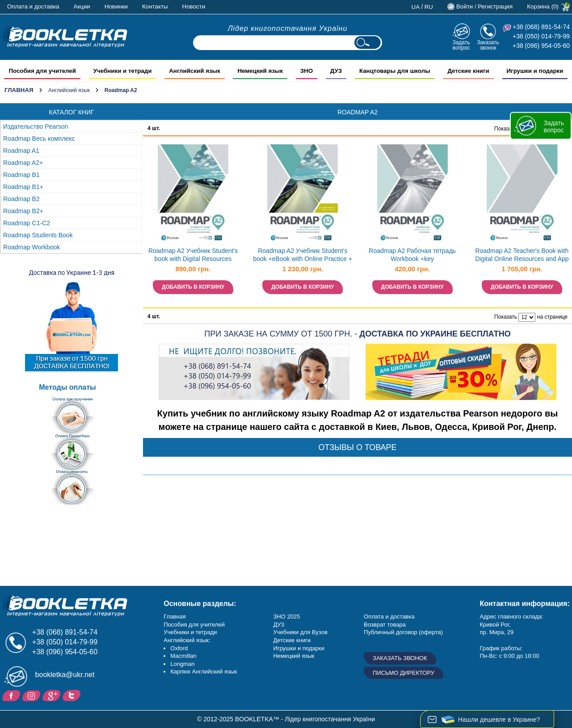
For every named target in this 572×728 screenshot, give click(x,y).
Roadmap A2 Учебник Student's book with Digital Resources (193, 255)
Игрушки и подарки (299, 648)
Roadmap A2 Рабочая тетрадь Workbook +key (412, 255)
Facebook (12, 695)
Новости (194, 6)
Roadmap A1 (21, 151)
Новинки (116, 6)
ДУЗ (279, 625)
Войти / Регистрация (484, 6)
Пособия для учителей (194, 625)
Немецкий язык (294, 656)
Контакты (155, 6)
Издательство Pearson (36, 126)
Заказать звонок (488, 45)
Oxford (179, 648)
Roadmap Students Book (38, 235)
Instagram (32, 695)
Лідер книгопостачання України (288, 28)
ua (416, 7)
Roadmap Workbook (32, 247)
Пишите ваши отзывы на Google (53, 695)
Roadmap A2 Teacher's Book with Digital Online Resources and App (522, 255)
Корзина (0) (543, 6)
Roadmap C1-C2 (27, 223)
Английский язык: (187, 640)
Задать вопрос (461, 45)
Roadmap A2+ (23, 163)
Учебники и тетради (190, 632)
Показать (506, 129)
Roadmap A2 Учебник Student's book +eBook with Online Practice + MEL (303, 256)
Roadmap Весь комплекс (39, 139)
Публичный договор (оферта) (403, 632)
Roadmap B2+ (23, 211)
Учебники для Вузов (300, 632)
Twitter (73, 695)
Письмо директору (404, 673)
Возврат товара (385, 625)
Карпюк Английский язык (204, 671)
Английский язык (69, 90)
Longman (182, 664)
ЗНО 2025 (286, 616)
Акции (82, 6)
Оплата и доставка (33, 6)
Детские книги (292, 640)
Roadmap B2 (21, 199)
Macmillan (183, 656)
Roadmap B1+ (23, 187)
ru (429, 7)
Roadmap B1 (21, 175)
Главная (19, 90)
